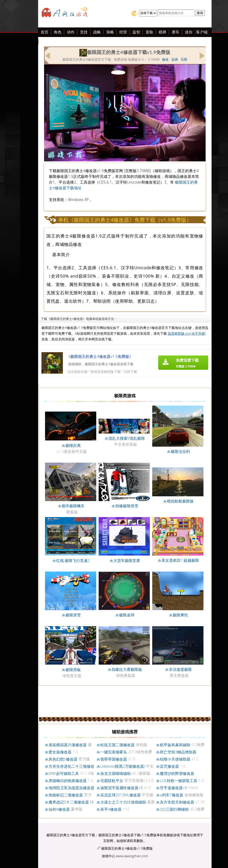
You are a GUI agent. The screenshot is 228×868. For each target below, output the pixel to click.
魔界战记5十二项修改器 (69, 802)
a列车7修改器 (172, 795)
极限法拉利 (180, 451)
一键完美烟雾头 (114, 752)
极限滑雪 (73, 615)
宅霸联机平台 (112, 781)
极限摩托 (180, 615)
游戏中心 (108, 856)
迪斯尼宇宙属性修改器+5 (122, 788)
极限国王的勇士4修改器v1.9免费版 (127, 848)
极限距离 (73, 445)
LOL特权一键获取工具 (179, 781)
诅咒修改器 (169, 766)
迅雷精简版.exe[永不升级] (187, 333)
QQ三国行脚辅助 (174, 809)
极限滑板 (73, 670)
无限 (184, 59)
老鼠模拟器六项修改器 (68, 745)
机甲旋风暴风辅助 (175, 745)
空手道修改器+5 (173, 788)
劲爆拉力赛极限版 (127, 669)
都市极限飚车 (73, 506)
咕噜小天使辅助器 (175, 759)
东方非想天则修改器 (177, 802)
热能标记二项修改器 (66, 795)
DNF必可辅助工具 (64, 773)
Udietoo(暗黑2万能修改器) (123, 766)
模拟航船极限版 (180, 501)
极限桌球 (127, 615)
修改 (165, 59)
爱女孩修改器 (60, 752)
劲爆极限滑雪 (127, 506)
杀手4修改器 (111, 809)
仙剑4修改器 (59, 809)
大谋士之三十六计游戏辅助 (123, 802)
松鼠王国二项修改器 (117, 745)
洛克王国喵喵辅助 (116, 773)
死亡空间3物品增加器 (178, 752)
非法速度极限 (180, 669)
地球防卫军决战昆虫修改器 (71, 788)
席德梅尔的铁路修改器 (68, 781)
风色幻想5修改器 (63, 759)
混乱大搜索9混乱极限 (127, 438)
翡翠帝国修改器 (114, 759)
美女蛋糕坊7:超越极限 (180, 560)
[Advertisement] (36, 105)
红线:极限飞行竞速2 (73, 561)
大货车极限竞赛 (127, 561)
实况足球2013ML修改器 (121, 795)
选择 (175, 59)
